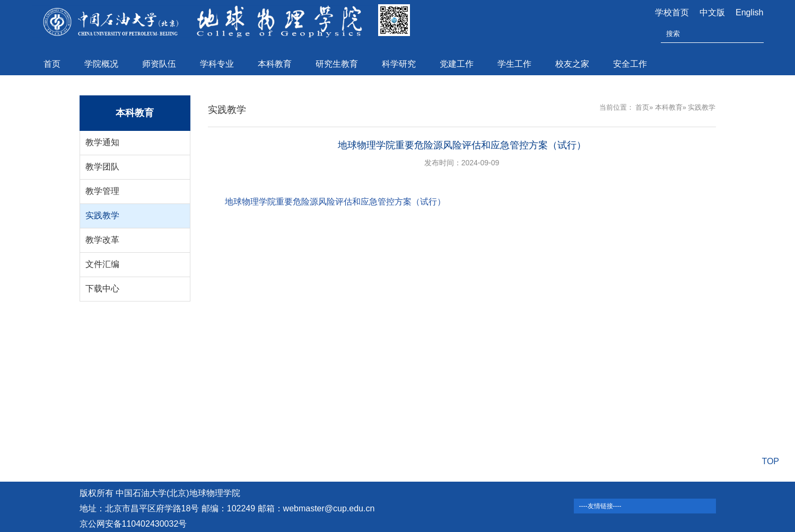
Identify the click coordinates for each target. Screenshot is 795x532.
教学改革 (102, 240)
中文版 (712, 12)
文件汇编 (102, 264)
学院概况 (101, 64)
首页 (52, 64)
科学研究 (399, 64)
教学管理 (102, 191)
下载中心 (102, 289)
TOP (770, 461)
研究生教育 (337, 64)
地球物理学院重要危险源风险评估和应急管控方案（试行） (335, 202)
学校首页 (672, 12)
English (749, 12)
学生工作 (514, 64)
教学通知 (102, 142)
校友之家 (572, 64)
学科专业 (217, 64)
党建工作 (457, 64)
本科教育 (275, 64)
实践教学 (102, 215)
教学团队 (102, 167)
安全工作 (630, 64)
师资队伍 (159, 64)
